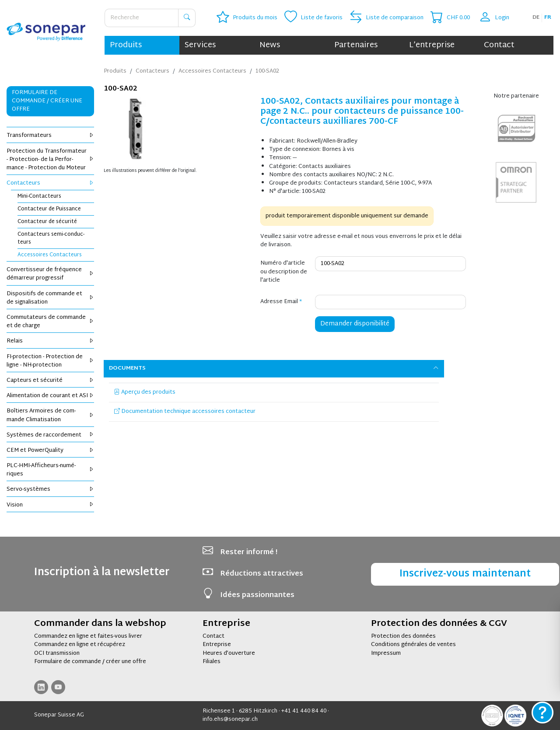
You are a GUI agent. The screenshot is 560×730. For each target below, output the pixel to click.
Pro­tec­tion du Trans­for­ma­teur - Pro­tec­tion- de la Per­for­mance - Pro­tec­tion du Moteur (50, 160)
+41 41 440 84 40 (304, 711)
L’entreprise (432, 45)
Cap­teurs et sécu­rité (50, 381)
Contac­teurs (50, 183)
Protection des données (403, 636)
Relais (50, 341)
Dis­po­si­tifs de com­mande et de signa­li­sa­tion (50, 298)
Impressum (386, 653)
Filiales (212, 662)
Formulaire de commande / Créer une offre (47, 101)
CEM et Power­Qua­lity (50, 451)
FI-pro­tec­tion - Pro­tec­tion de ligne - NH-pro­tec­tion (50, 361)
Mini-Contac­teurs (39, 196)
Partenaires (356, 45)
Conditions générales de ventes (413, 645)
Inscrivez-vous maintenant (465, 574)
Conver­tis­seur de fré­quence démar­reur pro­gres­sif (50, 274)
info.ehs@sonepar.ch (230, 720)
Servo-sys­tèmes (50, 489)
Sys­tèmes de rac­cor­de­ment (50, 435)
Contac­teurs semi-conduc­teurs (51, 238)
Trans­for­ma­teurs (50, 136)
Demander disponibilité (355, 324)
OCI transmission (57, 653)
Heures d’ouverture (229, 653)
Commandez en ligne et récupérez (80, 645)
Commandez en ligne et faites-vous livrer (88, 636)
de (536, 17)
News (270, 45)
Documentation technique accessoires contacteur (185, 412)
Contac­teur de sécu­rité (47, 222)
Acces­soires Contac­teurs (50, 255)
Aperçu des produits (145, 392)
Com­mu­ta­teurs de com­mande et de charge (50, 322)
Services (200, 45)
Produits (126, 45)
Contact (499, 45)
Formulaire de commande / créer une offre (90, 662)
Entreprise (217, 645)
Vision (50, 505)
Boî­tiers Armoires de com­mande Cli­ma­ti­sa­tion (50, 415)
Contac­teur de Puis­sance (49, 209)
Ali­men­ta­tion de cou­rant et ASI (50, 396)
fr (548, 17)
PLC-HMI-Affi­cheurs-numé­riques (50, 470)
